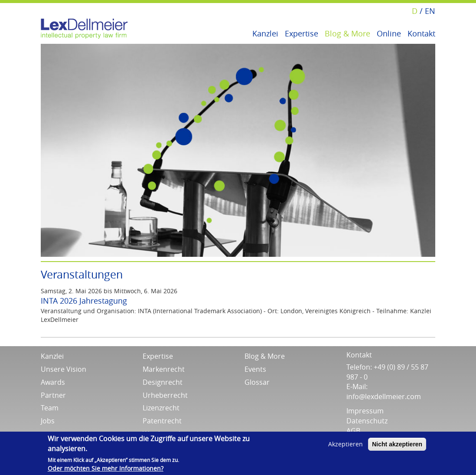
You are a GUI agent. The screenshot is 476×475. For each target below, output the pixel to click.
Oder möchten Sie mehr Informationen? (106, 468)
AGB (353, 431)
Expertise (302, 33)
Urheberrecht (165, 395)
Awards (53, 382)
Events (255, 369)
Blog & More (347, 33)
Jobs (48, 421)
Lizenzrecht (161, 408)
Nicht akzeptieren (397, 444)
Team (50, 408)
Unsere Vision (64, 369)
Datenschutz (367, 421)
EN (430, 11)
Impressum (365, 411)
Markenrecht (164, 369)
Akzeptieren (346, 444)
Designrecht (163, 382)
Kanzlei (265, 33)
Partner (53, 395)
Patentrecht (162, 421)
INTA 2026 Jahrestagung (84, 301)
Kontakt (421, 33)
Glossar (257, 382)
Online (389, 33)
